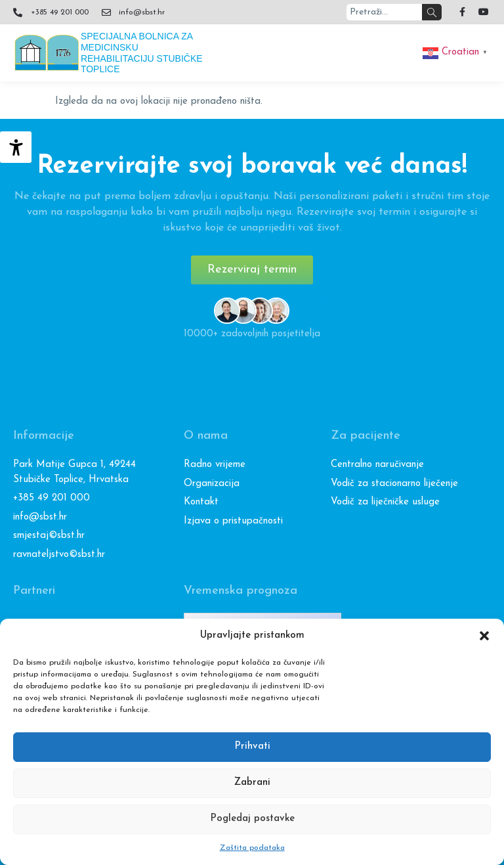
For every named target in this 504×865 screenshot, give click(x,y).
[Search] (432, 12)
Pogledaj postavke (252, 819)
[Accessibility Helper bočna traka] (16, 147)
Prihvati (252, 746)
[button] (484, 636)
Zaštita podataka (252, 848)
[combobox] (385, 12)
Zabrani (252, 783)
